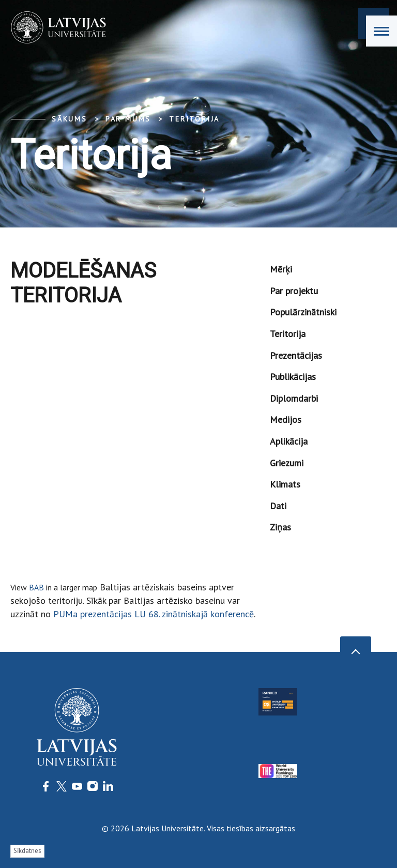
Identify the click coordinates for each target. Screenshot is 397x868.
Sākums (70, 119)
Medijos (286, 420)
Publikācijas (293, 377)
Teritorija (194, 119)
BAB (36, 587)
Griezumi (287, 463)
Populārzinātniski (303, 312)
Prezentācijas (296, 355)
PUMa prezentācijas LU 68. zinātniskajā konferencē (152, 614)
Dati (278, 506)
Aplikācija (289, 441)
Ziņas (280, 527)
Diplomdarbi (294, 398)
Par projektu (294, 291)
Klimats (285, 484)
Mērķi (281, 269)
